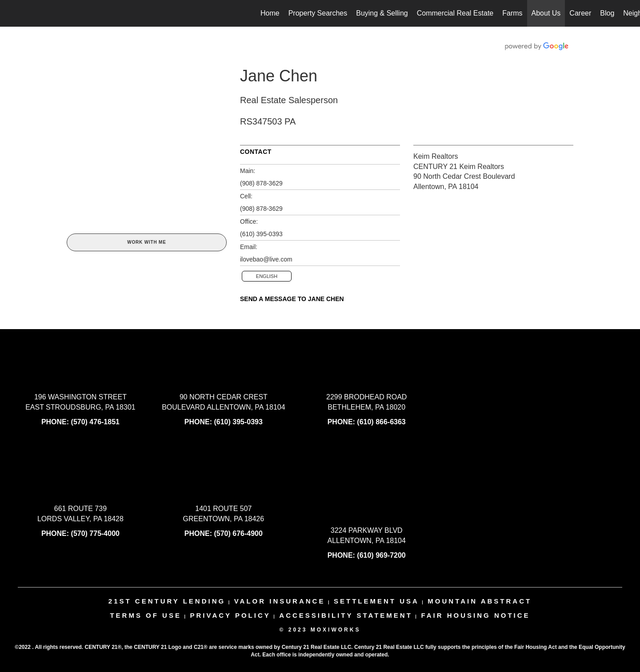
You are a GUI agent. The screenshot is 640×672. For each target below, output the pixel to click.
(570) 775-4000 (95, 533)
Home (270, 13)
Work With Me (146, 242)
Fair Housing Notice (475, 615)
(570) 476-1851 (95, 422)
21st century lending (167, 601)
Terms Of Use (146, 615)
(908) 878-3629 (261, 183)
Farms (512, 13)
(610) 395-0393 (261, 234)
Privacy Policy (230, 615)
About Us (546, 13)
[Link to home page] (11, 13)
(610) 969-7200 (381, 555)
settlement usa (376, 601)
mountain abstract (480, 601)
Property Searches (318, 13)
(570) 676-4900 (238, 533)
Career (580, 13)
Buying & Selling (382, 13)
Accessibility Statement (346, 615)
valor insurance (280, 601)
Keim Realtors (436, 156)
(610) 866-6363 (381, 422)
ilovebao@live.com (266, 259)
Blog (607, 13)
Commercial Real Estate (455, 13)
